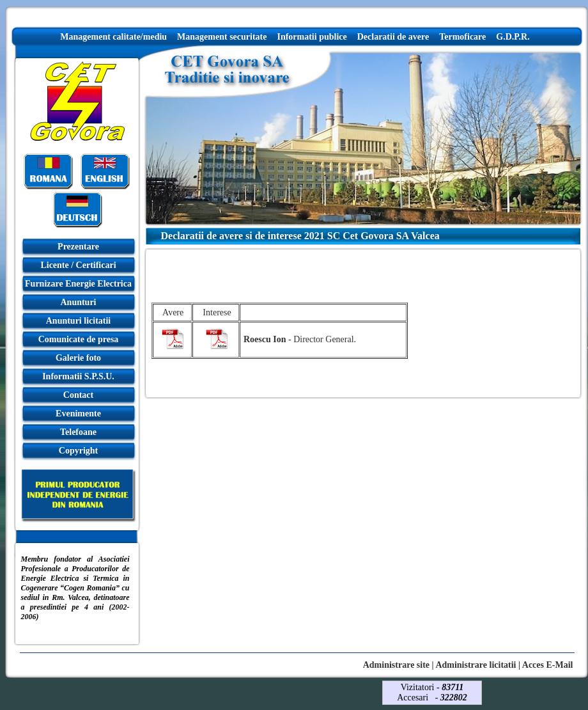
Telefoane (78, 432)
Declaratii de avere (393, 37)
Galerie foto (78, 358)
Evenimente (78, 414)
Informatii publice (312, 37)
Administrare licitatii (476, 665)
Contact (78, 395)
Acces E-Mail (548, 665)
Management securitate (222, 37)
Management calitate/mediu (113, 37)
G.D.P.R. (513, 37)
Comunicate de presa (79, 339)
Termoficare (462, 37)
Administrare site (396, 665)
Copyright (78, 451)
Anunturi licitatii (79, 321)
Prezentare (78, 247)
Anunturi (78, 302)
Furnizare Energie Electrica (78, 284)
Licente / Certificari (78, 265)
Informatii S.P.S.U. (78, 376)
